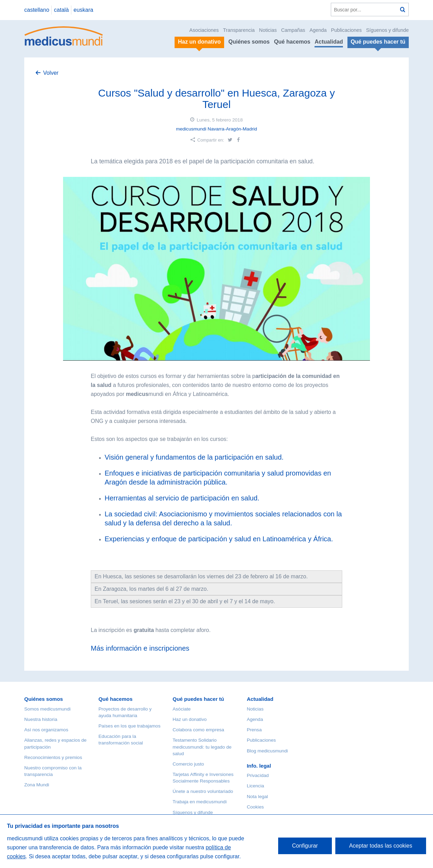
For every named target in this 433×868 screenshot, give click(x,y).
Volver (51, 73)
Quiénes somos (249, 42)
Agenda (318, 30)
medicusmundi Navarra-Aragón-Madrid (216, 129)
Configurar (305, 846)
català (61, 10)
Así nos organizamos (46, 730)
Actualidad (329, 42)
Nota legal (257, 797)
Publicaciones (347, 30)
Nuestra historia (41, 719)
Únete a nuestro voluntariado (203, 791)
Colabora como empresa (198, 730)
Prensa (254, 730)
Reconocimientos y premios (53, 757)
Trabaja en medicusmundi (200, 802)
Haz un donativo (189, 719)
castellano (37, 10)
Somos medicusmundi (47, 709)
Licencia (255, 786)
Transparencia (239, 30)
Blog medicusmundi (267, 751)
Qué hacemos (292, 42)
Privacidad (258, 775)
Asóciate (182, 709)
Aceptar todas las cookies (381, 846)
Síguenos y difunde (387, 30)
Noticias (268, 30)
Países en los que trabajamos (129, 726)
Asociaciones (204, 30)
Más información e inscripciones (140, 648)
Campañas (293, 30)
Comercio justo (188, 764)
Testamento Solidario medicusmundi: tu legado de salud (202, 747)
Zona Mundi (37, 785)
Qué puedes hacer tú (198, 699)
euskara (83, 10)
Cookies (255, 807)
